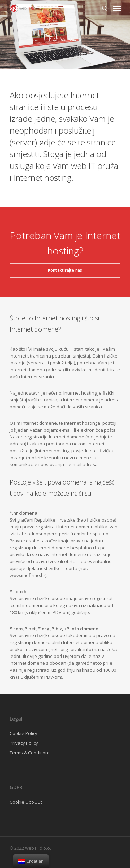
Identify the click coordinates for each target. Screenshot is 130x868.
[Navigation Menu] (117, 8)
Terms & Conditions (30, 753)
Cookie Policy (24, 733)
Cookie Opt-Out (26, 802)
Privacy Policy (24, 743)
